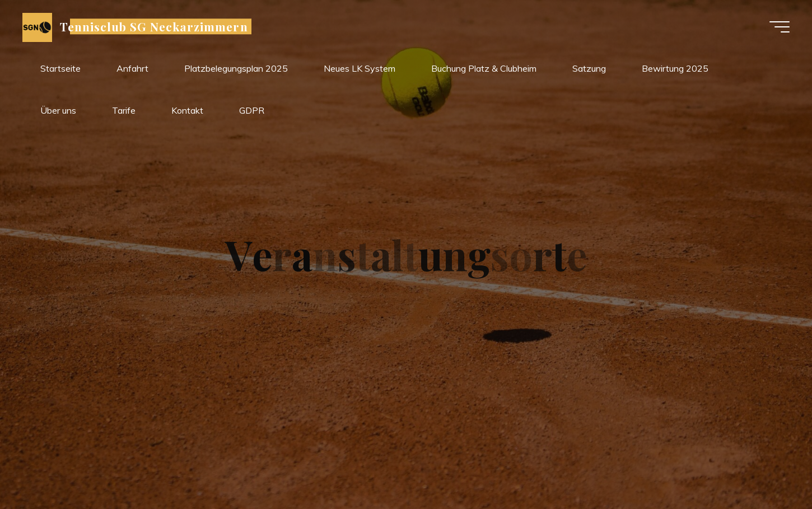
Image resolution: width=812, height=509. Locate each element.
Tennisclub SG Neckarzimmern (154, 26)
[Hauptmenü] (780, 27)
